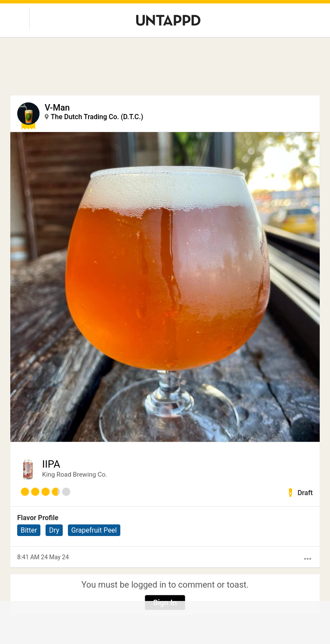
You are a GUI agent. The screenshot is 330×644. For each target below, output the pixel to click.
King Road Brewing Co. (75, 475)
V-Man (57, 108)
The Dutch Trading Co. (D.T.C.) (97, 117)
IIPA (51, 464)
